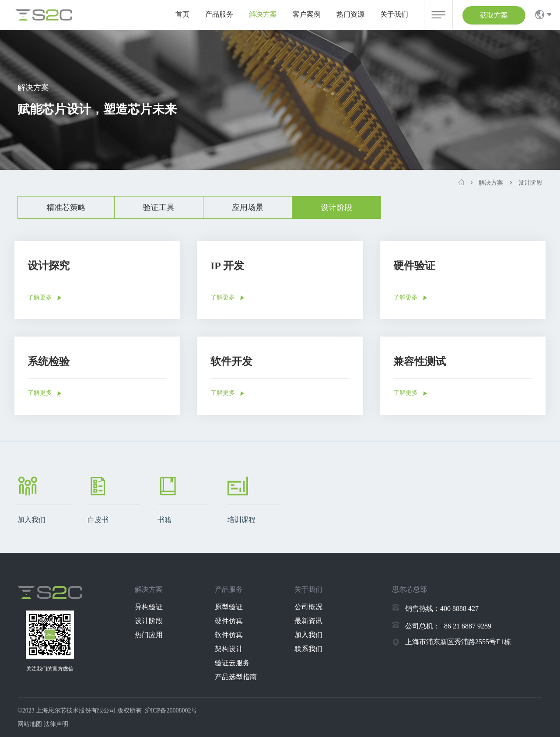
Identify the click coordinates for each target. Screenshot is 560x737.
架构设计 (229, 649)
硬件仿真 (229, 621)
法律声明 (56, 724)
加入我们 (308, 635)
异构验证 (149, 607)
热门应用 (149, 635)
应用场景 (248, 207)
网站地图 (30, 724)
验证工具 (159, 207)
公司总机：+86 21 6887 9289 (448, 626)
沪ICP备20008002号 (171, 711)
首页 (182, 14)
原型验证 (229, 607)
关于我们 (394, 14)
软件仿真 (229, 635)
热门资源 (350, 14)
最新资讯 (308, 621)
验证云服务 (232, 663)
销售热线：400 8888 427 (442, 609)
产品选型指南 (236, 677)
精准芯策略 (66, 207)
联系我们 (308, 649)
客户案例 (307, 14)
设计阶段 (336, 207)
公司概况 (308, 607)
